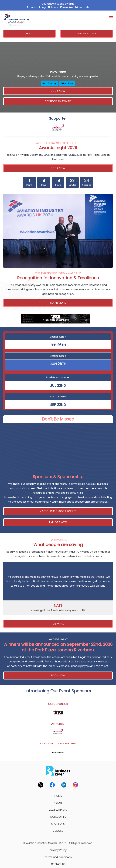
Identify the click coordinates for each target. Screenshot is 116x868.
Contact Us (58, 864)
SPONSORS (58, 824)
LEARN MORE (58, 303)
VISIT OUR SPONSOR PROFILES (58, 511)
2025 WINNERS (58, 810)
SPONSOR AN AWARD (58, 101)
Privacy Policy (58, 850)
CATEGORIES (58, 817)
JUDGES (58, 831)
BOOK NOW (58, 91)
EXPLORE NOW (58, 522)
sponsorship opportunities (91, 502)
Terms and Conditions (58, 857)
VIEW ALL (58, 624)
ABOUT (58, 803)
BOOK (29, 34)
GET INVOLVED (87, 34)
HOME (58, 796)
